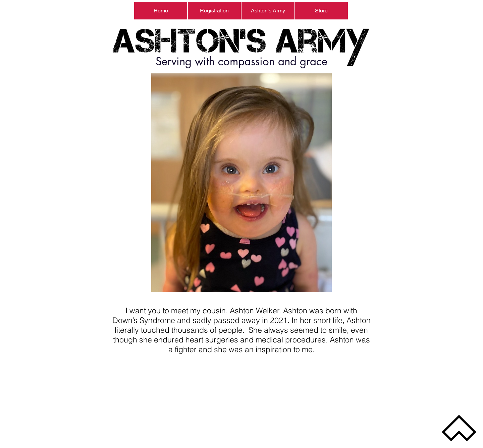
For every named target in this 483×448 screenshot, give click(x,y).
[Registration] (214, 11)
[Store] (321, 11)
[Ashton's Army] (268, 11)
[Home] (161, 11)
